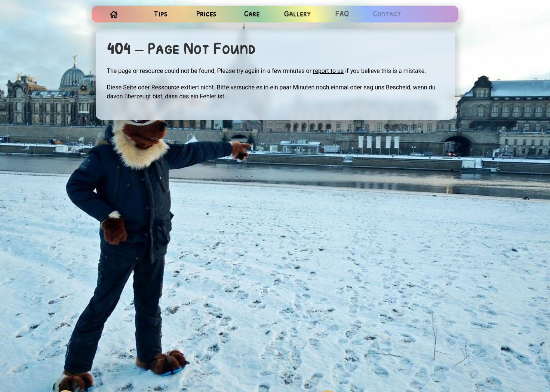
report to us (328, 71)
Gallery (296, 14)
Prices (206, 14)
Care (251, 14)
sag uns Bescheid (387, 87)
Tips (160, 14)
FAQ (341, 14)
